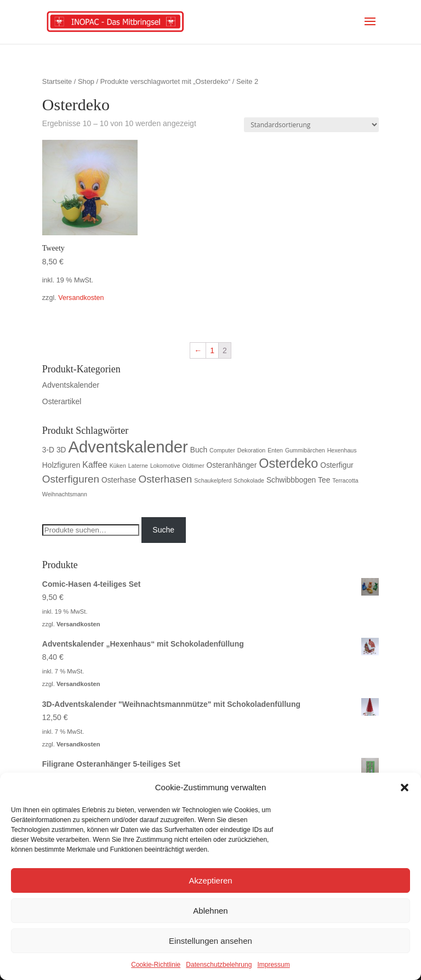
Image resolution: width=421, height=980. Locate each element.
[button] (405, 788)
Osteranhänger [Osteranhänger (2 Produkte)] (231, 465)
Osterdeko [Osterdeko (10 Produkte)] (288, 463)
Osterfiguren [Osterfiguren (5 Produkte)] (71, 479)
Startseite (57, 81)
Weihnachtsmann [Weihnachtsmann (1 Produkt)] (65, 494)
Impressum (273, 965)
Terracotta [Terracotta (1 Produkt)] (345, 480)
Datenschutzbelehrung (219, 965)
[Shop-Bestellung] (311, 125)
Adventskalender (71, 385)
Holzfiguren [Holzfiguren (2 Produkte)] (61, 465)
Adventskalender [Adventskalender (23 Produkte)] (128, 447)
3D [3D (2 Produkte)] (61, 450)
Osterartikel (62, 401)
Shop (86, 81)
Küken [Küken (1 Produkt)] (118, 466)
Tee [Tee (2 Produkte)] (324, 480)
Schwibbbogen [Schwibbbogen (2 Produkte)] (291, 480)
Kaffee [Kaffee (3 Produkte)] (95, 465)
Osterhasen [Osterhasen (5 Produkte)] (165, 479)
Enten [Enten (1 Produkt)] (275, 450)
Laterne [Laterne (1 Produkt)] (138, 466)
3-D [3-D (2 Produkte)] (48, 450)
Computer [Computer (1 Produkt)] (222, 450)
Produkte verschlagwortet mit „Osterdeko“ (166, 81)
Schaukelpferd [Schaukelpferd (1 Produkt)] (213, 480)
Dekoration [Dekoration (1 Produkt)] (252, 450)
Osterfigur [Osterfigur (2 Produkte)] (337, 465)
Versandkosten (81, 298)
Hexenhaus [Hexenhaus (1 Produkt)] (342, 450)
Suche (163, 530)
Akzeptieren (210, 880)
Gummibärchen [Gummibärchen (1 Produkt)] (305, 450)
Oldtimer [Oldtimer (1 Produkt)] (193, 466)
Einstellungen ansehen (210, 941)
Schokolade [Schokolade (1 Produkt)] (249, 480)
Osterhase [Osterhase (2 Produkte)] (119, 480)
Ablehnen (210, 911)
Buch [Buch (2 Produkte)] (199, 450)
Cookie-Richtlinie (156, 965)
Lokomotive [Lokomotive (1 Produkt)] (165, 466)
